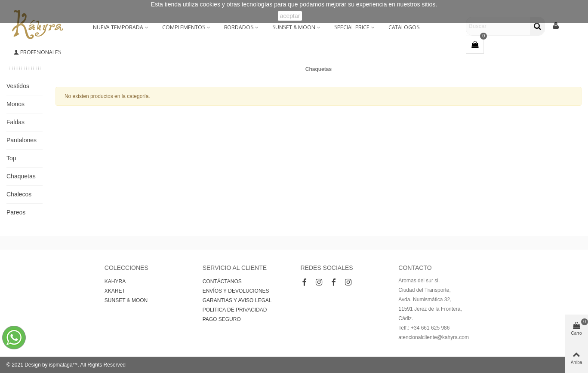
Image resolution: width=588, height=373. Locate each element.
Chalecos (19, 194)
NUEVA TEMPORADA (118, 27)
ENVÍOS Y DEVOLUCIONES (236, 291)
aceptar (290, 16)
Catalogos (404, 27)
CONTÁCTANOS (222, 281)
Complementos (184, 27)
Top (11, 158)
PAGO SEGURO (222, 319)
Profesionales (37, 52)
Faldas (15, 122)
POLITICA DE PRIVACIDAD (235, 310)
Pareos (16, 212)
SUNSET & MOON (294, 27)
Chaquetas (21, 176)
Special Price (352, 27)
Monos (15, 104)
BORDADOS (239, 27)
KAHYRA (115, 281)
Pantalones (22, 140)
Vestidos (18, 86)
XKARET (115, 291)
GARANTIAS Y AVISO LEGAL (237, 300)
